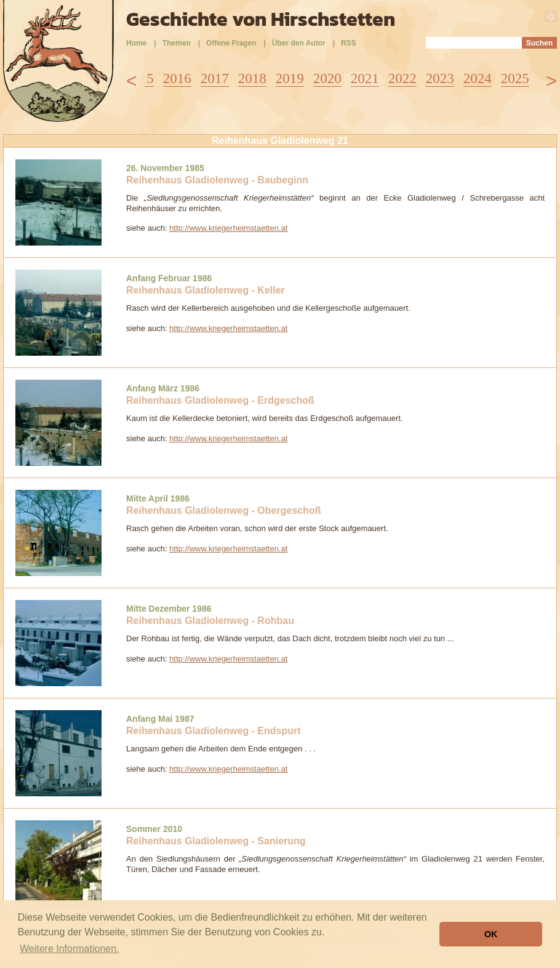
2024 (478, 78)
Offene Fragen (231, 43)
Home (136, 43)
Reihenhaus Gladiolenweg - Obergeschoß (224, 510)
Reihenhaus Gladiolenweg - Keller (206, 290)
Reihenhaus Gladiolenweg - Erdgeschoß (220, 400)
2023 (440, 78)
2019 (290, 78)
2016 (177, 78)
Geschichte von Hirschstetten (261, 19)
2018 (252, 78)
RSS (349, 43)
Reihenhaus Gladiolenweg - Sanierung (216, 841)
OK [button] (491, 934)
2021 (365, 78)
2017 (215, 78)
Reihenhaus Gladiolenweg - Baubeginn (217, 180)
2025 (515, 78)
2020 (327, 78)
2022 (402, 78)
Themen (177, 43)
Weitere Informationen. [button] (70, 949)
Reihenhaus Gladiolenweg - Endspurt (214, 731)
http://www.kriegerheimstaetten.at (228, 228)
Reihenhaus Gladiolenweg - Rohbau (210, 621)
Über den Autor (299, 43)
